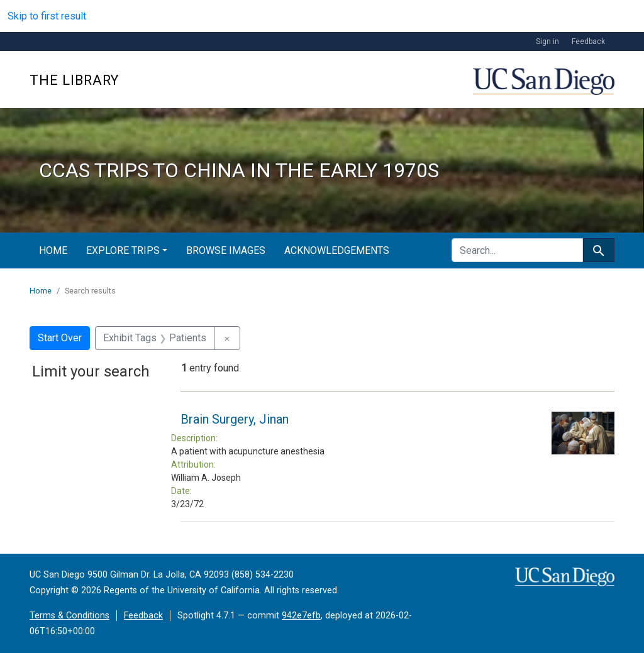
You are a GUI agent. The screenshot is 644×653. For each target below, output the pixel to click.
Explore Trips (123, 250)
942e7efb (301, 616)
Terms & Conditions (69, 616)
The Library (74, 80)
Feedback (588, 41)
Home (53, 250)
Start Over (60, 338)
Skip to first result (47, 16)
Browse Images (226, 250)
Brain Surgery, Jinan (235, 419)
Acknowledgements (337, 250)
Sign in (547, 41)
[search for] (517, 250)
